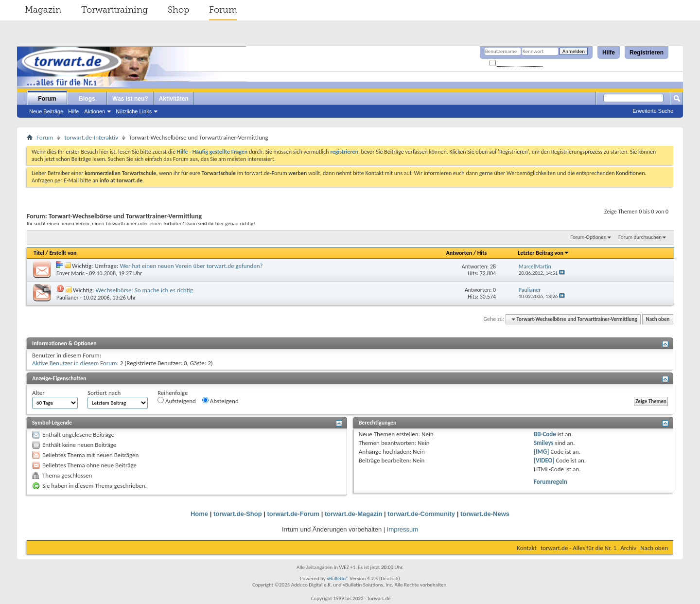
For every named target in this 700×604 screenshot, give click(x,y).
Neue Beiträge (46, 111)
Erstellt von (63, 253)
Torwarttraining (114, 10)
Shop (178, 10)
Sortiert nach (104, 393)
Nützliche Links (134, 111)
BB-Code (545, 434)
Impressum (402, 529)
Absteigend (220, 401)
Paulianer (68, 298)
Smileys (544, 443)
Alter (38, 393)
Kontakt (527, 548)
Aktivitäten (174, 99)
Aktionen (95, 111)
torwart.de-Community (421, 514)
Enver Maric (70, 273)
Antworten (459, 253)
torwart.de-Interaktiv (91, 137)
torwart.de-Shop (238, 514)
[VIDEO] (544, 460)
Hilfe (609, 53)
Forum (223, 10)
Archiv (628, 548)
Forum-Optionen (588, 237)
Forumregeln (551, 482)
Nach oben (657, 319)
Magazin (43, 10)
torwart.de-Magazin (353, 514)
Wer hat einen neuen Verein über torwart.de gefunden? (191, 266)
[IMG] (542, 452)
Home (199, 514)
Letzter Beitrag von (543, 253)
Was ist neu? (130, 99)
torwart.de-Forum (294, 514)
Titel (39, 253)
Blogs (87, 99)
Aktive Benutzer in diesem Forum (74, 363)
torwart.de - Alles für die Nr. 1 (578, 548)
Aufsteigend (177, 401)
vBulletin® (338, 578)
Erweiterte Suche (653, 111)
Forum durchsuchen (640, 237)
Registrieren (647, 53)
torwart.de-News (485, 514)
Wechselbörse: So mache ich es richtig (144, 290)
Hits (482, 253)
